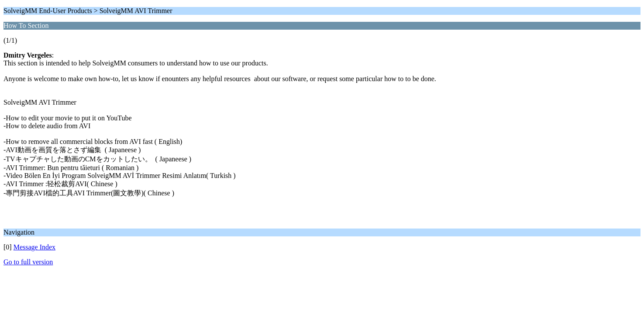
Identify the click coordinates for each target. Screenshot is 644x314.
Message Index (34, 247)
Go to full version (28, 262)
